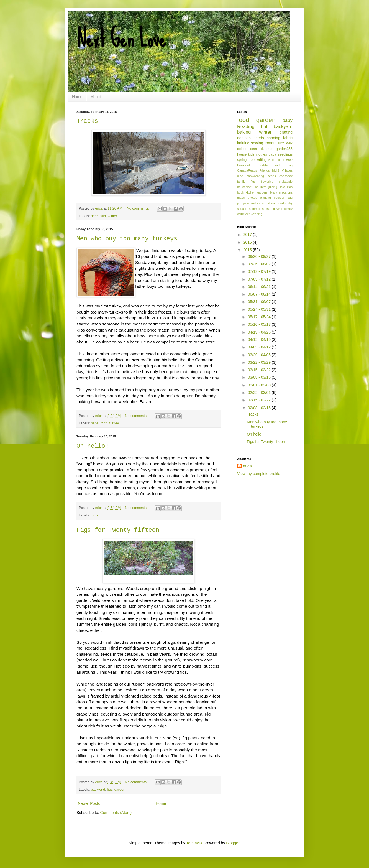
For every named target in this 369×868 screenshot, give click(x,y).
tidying (278, 209)
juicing (273, 187)
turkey (114, 423)
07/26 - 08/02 (260, 264)
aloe (240, 176)
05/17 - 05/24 (260, 317)
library (273, 192)
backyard (98, 790)
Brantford (244, 165)
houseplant (245, 187)
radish (255, 203)
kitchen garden (256, 192)
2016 (248, 242)
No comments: (139, 208)
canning (274, 138)
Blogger (233, 843)
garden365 (284, 149)
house (242, 154)
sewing (257, 143)
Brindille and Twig (275, 165)
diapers (267, 149)
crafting (286, 132)
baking (244, 132)
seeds (259, 138)
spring (242, 160)
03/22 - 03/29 (260, 362)
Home (77, 97)
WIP (289, 143)
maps (241, 198)
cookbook (286, 176)
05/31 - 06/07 (260, 302)
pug (290, 198)
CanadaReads (247, 170)
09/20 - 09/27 (260, 256)
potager (279, 198)
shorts (281, 203)
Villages (287, 170)
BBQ (289, 160)
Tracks (87, 121)
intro (94, 515)
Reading (246, 127)
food (243, 120)
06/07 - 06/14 (260, 294)
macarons (286, 192)
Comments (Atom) (116, 813)
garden (120, 790)
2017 (248, 235)
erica (247, 466)
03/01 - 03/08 (260, 385)
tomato (271, 143)
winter (112, 216)
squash (242, 209)
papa (95, 423)
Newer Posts (89, 803)
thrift (104, 423)
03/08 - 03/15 (260, 377)
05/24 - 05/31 (260, 309)
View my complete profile (259, 474)
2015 (248, 250)
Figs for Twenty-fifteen (118, 530)
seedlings (285, 154)
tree (252, 160)
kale (282, 187)
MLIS (276, 170)
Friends (264, 170)
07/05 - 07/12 (260, 279)
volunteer (244, 214)
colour (242, 149)
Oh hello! (93, 446)
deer (94, 216)
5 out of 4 (276, 160)
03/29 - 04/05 (260, 355)
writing (262, 160)
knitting (243, 143)
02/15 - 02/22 (260, 400)
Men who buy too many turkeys (127, 239)
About (96, 97)
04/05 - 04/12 (260, 347)
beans (271, 176)
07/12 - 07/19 (260, 271)
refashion (268, 203)
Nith (103, 216)
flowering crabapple (277, 182)
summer (255, 209)
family (241, 182)
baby (288, 120)
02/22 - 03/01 (260, 393)
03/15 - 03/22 (260, 370)
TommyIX (194, 843)
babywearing (255, 176)
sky (290, 203)
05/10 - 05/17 (260, 324)
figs (110, 790)
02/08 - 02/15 (260, 408)
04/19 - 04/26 (260, 332)
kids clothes (258, 154)
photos (252, 198)
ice (256, 187)
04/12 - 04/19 (260, 340)
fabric (288, 138)
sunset (267, 209)
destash (244, 138)
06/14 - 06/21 (260, 287)
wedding (257, 214)
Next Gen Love (121, 39)
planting (266, 198)
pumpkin (243, 203)
